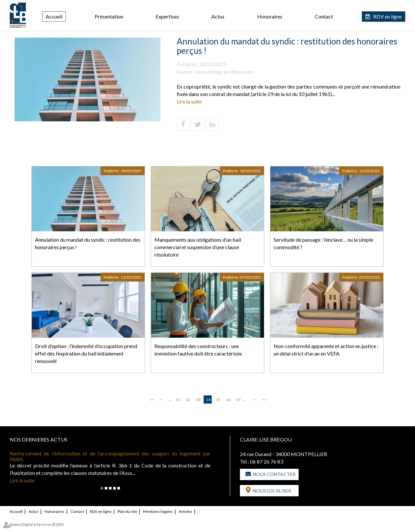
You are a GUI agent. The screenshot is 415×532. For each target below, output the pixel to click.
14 (208, 399)
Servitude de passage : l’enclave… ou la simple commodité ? (323, 243)
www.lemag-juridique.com (224, 72)
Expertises (167, 16)
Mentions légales (158, 511)
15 (218, 399)
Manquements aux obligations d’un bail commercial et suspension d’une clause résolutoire (198, 247)
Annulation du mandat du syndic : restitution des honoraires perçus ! (88, 243)
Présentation (109, 16)
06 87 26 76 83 (267, 461)
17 (238, 399)
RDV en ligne (387, 16)
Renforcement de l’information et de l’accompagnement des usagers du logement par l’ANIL (110, 456)
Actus (218, 16)
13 (198, 399)
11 (178, 399)
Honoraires (270, 16)
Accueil (54, 16)
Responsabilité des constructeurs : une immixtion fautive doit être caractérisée (198, 350)
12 (188, 399)
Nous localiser (272, 491)
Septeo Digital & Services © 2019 (37, 524)
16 (228, 399)
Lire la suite (189, 101)
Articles (185, 511)
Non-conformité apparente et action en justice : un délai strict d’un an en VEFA (326, 350)
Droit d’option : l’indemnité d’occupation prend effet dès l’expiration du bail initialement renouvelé (86, 353)
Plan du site (127, 511)
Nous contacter (274, 474)
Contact (324, 16)
